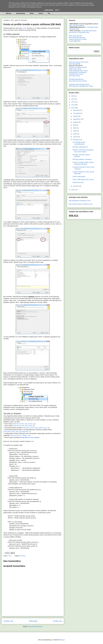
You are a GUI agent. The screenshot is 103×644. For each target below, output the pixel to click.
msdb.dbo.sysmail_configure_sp (20, 435)
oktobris (76, 116)
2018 (73, 96)
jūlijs (75, 125)
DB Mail (23, 556)
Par (49, 13)
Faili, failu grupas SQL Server (79, 62)
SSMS (25, 28)
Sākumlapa (33, 621)
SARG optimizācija (79, 177)
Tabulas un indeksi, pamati (78, 67)
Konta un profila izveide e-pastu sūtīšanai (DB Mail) (83, 163)
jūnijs (75, 128)
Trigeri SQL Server (75, 69)
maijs (75, 131)
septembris (77, 119)
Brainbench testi (78, 182)
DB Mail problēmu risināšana (82, 159)
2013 (73, 102)
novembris (77, 113)
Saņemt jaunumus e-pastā (78, 39)
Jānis (10, 556)
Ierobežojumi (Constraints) (78, 72)
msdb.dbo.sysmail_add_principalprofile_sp (17, 432)
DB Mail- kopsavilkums (80, 147)
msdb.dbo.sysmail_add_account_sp (24, 424)
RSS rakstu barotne (75, 36)
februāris (76, 140)
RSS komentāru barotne (77, 38)
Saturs (41, 13)
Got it (57, 10)
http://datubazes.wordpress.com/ (80, 201)
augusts (76, 122)
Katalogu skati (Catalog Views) (79, 84)
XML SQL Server (75, 76)
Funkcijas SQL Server (76, 74)
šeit (32, 441)
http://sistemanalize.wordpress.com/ (81, 204)
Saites (32, 13)
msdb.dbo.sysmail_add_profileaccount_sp (36, 428)
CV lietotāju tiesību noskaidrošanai (79, 143)
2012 (73, 105)
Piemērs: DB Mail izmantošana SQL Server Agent (83, 151)
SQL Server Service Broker (78, 81)
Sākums (9, 13)
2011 (73, 108)
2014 (73, 99)
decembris (77, 110)
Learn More (49, 10)
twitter (79, 41)
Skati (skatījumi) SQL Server (78, 71)
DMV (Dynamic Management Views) (81, 86)
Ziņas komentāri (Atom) (35, 627)
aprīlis (75, 134)
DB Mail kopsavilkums (76, 79)
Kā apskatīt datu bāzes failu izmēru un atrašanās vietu (83, 31)
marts (75, 137)
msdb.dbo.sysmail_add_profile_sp (24, 426)
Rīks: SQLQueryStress (76, 25)
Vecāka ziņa (58, 621)
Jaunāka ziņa (8, 621)
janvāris (76, 186)
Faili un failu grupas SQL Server (83, 180)
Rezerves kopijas (75, 64)
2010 (73, 190)
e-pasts (71, 41)
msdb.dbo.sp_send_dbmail (30, 437)
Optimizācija (20, 13)
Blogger (62, 640)
